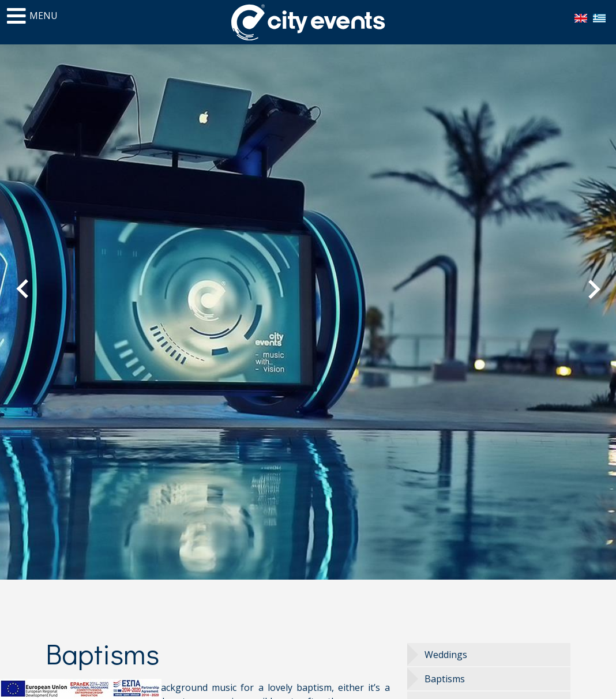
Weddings (446, 655)
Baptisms (445, 679)
